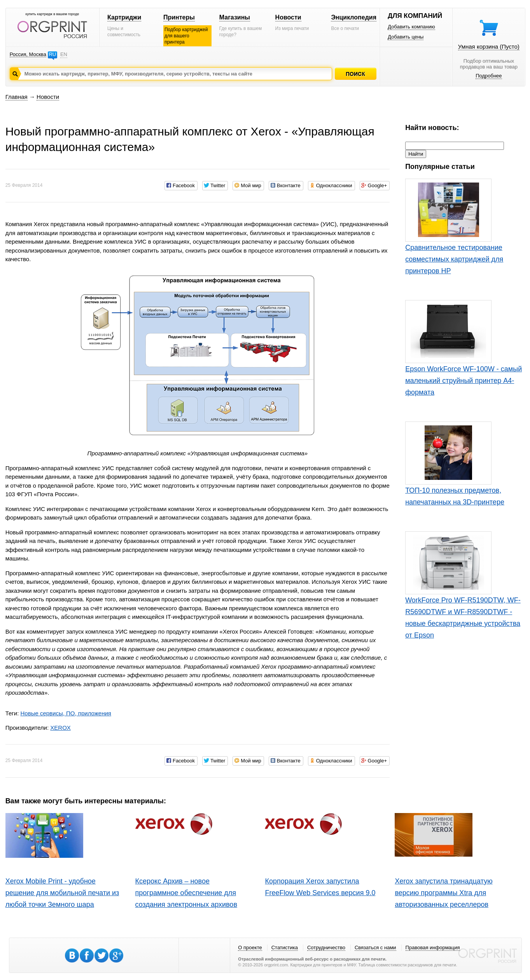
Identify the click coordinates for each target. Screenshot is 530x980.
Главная (17, 97)
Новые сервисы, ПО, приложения (66, 713)
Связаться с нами (375, 948)
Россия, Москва (28, 54)
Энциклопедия (354, 17)
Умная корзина (489, 47)
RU (52, 54)
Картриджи (124, 17)
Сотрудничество (326, 948)
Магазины (235, 17)
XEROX (60, 728)
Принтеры (179, 17)
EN (64, 54)
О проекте (250, 948)
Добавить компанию (411, 27)
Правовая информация (433, 948)
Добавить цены (406, 37)
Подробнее (489, 76)
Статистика (285, 948)
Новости (288, 17)
